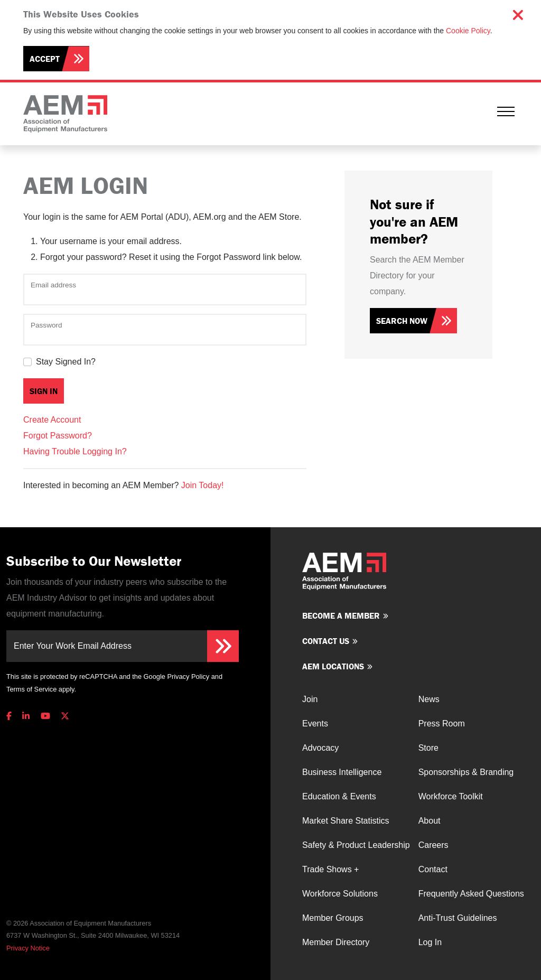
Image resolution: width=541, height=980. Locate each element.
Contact (433, 869)
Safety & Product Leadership (356, 845)
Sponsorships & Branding (466, 772)
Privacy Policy (188, 676)
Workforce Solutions (340, 894)
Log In (430, 942)
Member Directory (336, 942)
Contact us (326, 641)
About (430, 821)
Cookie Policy (468, 31)
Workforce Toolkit (451, 796)
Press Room (442, 724)
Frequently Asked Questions (471, 894)
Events (315, 724)
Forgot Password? (58, 436)
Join (310, 699)
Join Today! (203, 485)
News (429, 699)
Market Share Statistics (346, 821)
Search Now (402, 321)
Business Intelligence (342, 772)
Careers (433, 845)
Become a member (341, 615)
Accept (45, 59)
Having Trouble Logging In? (75, 451)
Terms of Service (31, 689)
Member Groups (333, 918)
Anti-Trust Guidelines (458, 918)
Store (428, 748)
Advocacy (320, 748)
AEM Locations (333, 666)
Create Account (52, 420)
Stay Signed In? (66, 362)
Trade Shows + (330, 869)
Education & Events (339, 796)
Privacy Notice (28, 948)
